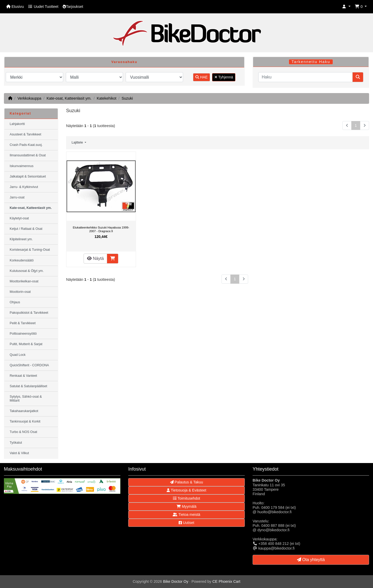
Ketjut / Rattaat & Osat (26, 229)
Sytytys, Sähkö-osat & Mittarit (26, 399)
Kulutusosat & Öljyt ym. (27, 271)
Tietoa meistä (186, 515)
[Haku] (305, 77)
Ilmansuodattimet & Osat (28, 155)
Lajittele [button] (78, 142)
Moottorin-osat (20, 292)
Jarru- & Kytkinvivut (24, 187)
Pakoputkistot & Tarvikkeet (29, 313)
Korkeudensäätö (22, 260)
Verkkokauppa (29, 98)
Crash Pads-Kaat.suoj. (26, 145)
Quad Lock (18, 355)
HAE (202, 77)
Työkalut (16, 443)
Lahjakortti (17, 124)
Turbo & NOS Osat (23, 432)
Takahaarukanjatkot (24, 411)
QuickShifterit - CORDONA (29, 365)
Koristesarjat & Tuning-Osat (30, 250)
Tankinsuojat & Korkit (25, 421)
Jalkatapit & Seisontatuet (28, 176)
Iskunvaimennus (22, 166)
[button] (346, 7)
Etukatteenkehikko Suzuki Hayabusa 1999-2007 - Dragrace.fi (101, 229)
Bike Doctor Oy (176, 581)
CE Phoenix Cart (226, 581)
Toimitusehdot (186, 498)
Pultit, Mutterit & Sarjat (26, 344)
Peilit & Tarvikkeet (23, 323)
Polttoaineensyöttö (23, 334)
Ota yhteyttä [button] (311, 560)
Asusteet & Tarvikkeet (25, 134)
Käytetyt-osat (19, 218)
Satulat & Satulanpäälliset (28, 386)
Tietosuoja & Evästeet (186, 490)
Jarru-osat (17, 197)
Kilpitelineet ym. (21, 239)
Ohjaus (15, 302)
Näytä (95, 258)
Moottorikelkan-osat (24, 281)
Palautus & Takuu (187, 482)
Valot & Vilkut (19, 453)
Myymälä (186, 506)
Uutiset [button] (186, 523)
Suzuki (127, 98)
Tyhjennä (224, 77)
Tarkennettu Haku (311, 62)
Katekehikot (106, 98)
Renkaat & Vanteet (23, 376)
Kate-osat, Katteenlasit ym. (69, 98)
